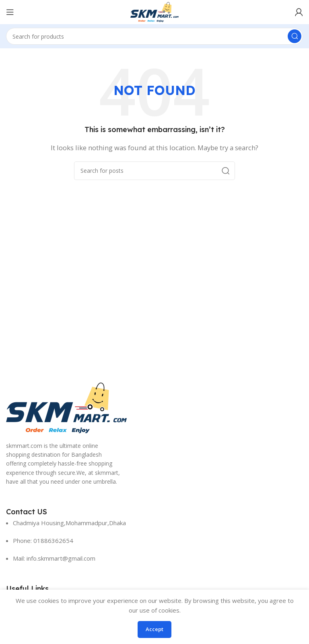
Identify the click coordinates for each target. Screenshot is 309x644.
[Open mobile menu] (10, 12)
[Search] (154, 36)
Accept (154, 629)
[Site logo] (154, 11)
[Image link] (66, 407)
